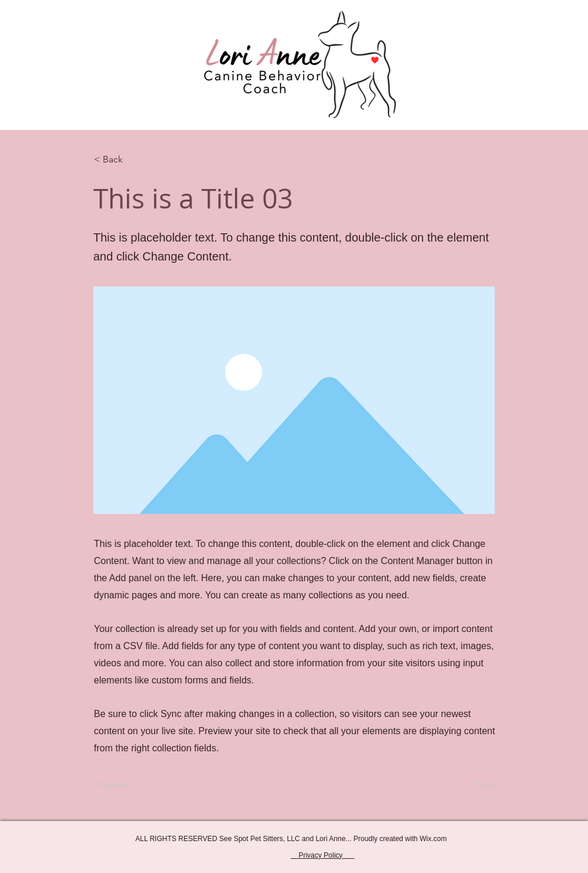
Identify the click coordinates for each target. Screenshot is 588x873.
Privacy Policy (322, 855)
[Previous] (133, 784)
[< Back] (133, 159)
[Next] (466, 784)
